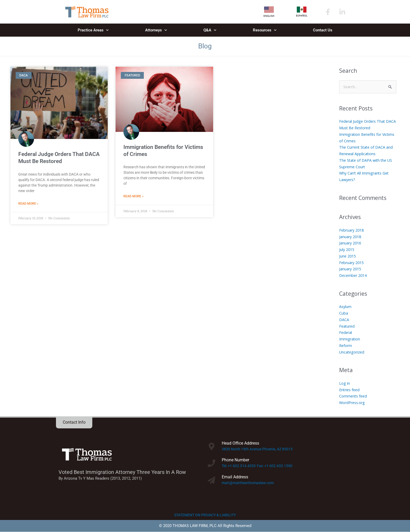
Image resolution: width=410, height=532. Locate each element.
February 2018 (352, 230)
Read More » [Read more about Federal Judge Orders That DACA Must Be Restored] (28, 204)
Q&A (210, 30)
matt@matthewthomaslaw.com (249, 483)
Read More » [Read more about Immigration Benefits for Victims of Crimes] (133, 197)
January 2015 (351, 269)
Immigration (350, 339)
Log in (344, 383)
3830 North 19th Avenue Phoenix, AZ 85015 (259, 449)
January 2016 (351, 243)
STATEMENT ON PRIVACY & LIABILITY (205, 515)
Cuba (344, 313)
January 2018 (351, 237)
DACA (344, 320)
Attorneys (156, 30)
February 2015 (352, 263)
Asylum (346, 307)
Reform (346, 346)
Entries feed (350, 390)
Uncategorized (352, 352)
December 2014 (354, 276)
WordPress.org (353, 403)
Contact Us (323, 30)
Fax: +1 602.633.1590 (277, 466)
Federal (346, 333)
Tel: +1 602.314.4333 (240, 466)
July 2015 (347, 250)
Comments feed (354, 396)
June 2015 (348, 256)
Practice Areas (93, 30)
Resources (265, 30)
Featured (347, 326)
